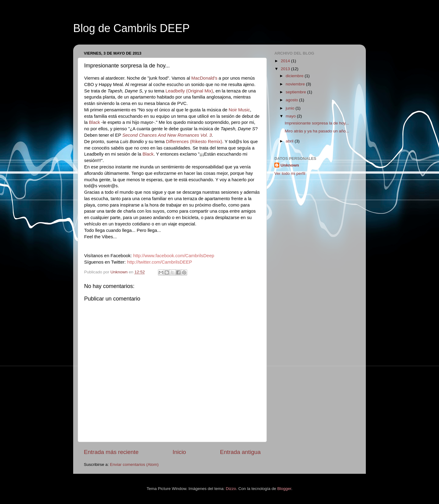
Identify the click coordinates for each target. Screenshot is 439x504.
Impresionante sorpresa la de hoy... (317, 123)
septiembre (296, 92)
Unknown (290, 165)
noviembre (296, 84)
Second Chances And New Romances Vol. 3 (167, 135)
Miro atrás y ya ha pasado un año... (317, 131)
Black (95, 122)
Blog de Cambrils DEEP (131, 28)
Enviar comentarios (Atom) (134, 464)
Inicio (179, 452)
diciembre (295, 76)
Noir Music (239, 110)
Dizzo (231, 489)
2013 (286, 69)
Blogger (284, 489)
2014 (286, 61)
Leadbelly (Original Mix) (189, 91)
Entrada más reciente (111, 452)
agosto (292, 100)
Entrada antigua (240, 452)
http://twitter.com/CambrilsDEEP (160, 262)
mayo (291, 116)
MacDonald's (204, 78)
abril (290, 141)
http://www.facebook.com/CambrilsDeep (174, 256)
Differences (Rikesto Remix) (194, 142)
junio (291, 108)
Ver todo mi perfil (290, 173)
